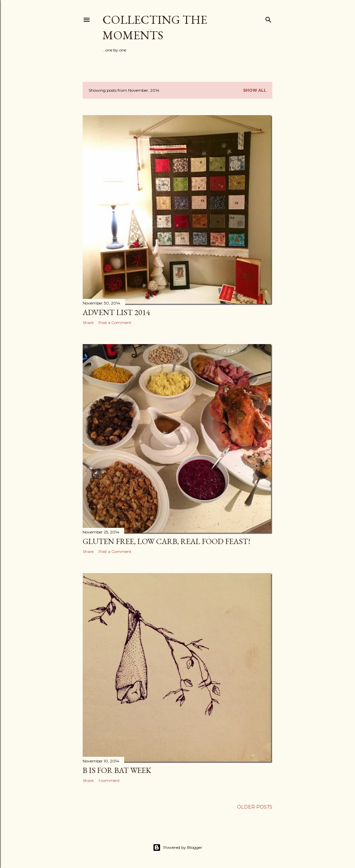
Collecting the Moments (155, 27)
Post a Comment (115, 322)
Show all (255, 90)
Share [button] (88, 322)
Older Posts (255, 807)
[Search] (268, 18)
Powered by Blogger (177, 848)
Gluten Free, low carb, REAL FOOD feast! (166, 541)
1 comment (109, 780)
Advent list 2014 (116, 312)
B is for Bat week (117, 770)
